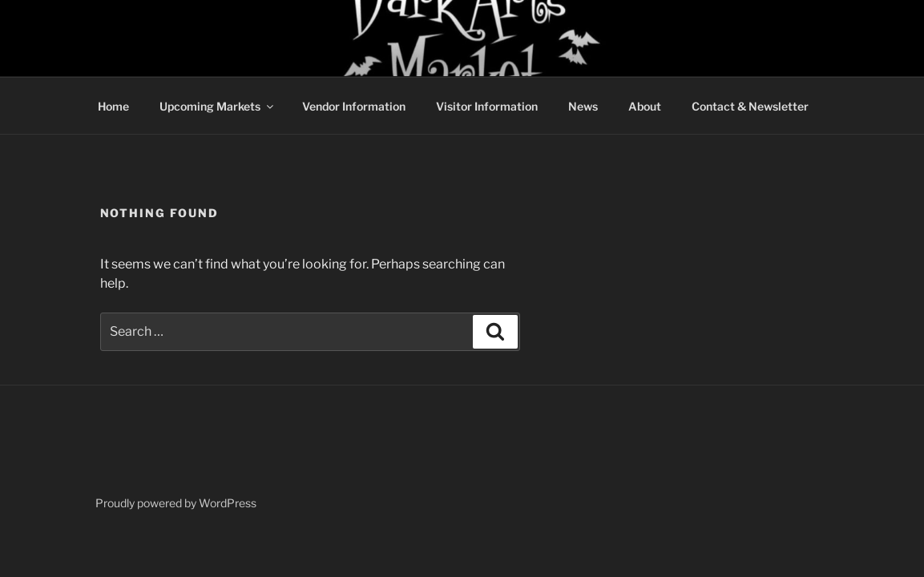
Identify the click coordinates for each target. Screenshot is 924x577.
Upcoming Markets (218, 106)
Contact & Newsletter (750, 106)
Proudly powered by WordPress (176, 503)
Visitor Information (487, 106)
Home (113, 106)
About (645, 106)
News (583, 106)
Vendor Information (354, 106)
